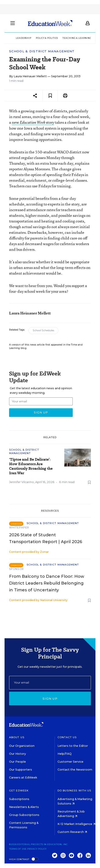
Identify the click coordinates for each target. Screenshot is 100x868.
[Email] (50, 683)
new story (33, 122)
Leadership (24, 38)
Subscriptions (19, 799)
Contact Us (67, 737)
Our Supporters (21, 770)
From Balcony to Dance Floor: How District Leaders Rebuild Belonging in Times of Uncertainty (47, 583)
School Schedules (43, 330)
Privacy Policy (37, 849)
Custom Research (72, 832)
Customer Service (70, 762)
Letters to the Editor (73, 746)
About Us (17, 737)
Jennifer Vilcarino (21, 482)
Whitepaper (19, 527)
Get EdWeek (19, 791)
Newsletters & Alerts (24, 807)
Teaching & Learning (77, 38)
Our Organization (22, 746)
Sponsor (16, 569)
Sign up (50, 699)
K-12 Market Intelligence (76, 824)
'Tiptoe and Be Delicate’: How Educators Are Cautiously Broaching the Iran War (31, 466)
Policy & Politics (47, 38)
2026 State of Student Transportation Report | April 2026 (46, 538)
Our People (17, 762)
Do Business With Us (74, 791)
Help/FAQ (65, 754)
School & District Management (42, 51)
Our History (17, 754)
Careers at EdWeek (23, 777)
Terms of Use (18, 849)
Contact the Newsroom (75, 770)
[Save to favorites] (50, 96)
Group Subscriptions (24, 815)
